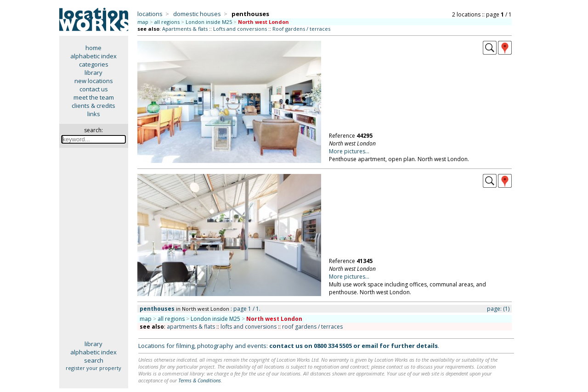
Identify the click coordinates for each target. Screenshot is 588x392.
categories (94, 64)
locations (150, 14)
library (93, 73)
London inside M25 (209, 22)
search (94, 360)
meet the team (94, 97)
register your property (93, 368)
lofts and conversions (249, 327)
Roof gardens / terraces (301, 29)
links (94, 114)
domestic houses (197, 14)
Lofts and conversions (240, 29)
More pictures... (349, 151)
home (93, 48)
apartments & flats (191, 327)
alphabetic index (93, 56)
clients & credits (93, 106)
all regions (167, 22)
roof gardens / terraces (312, 327)
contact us (94, 89)
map (143, 22)
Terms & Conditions (200, 380)
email (370, 346)
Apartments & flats (185, 29)
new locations (94, 81)
